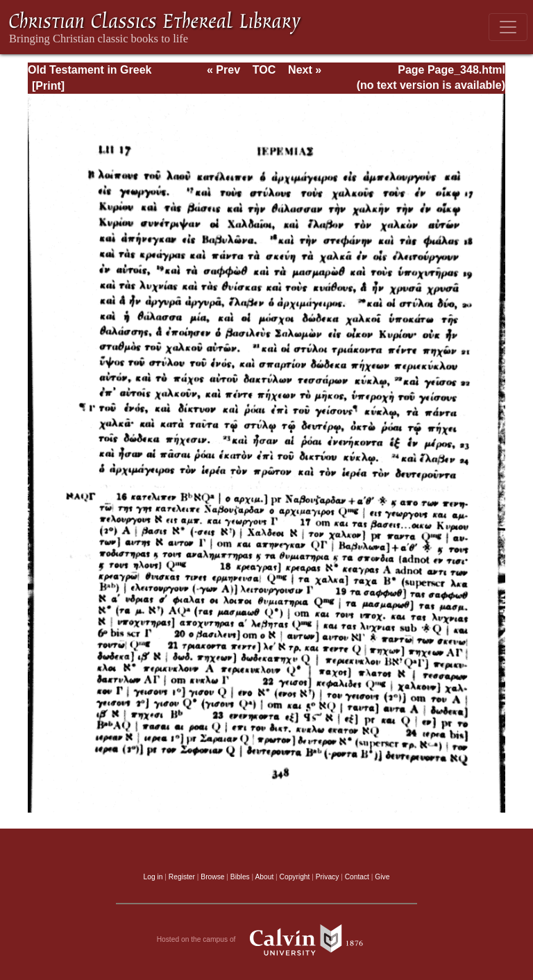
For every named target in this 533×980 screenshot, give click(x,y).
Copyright (295, 877)
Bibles (240, 877)
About (264, 877)
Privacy (328, 877)
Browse (212, 877)
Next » (305, 70)
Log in (153, 877)
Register (182, 877)
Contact (357, 877)
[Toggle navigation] (508, 27)
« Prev (223, 70)
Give (382, 877)
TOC (264, 70)
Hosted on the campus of (267, 940)
